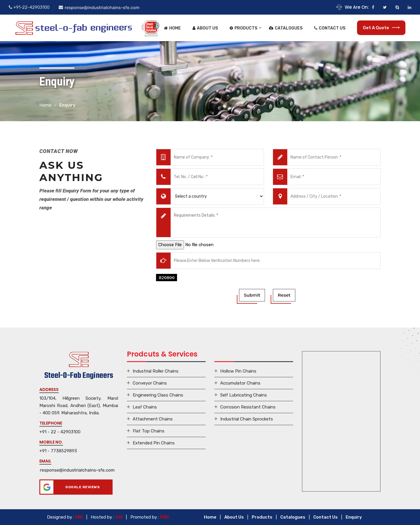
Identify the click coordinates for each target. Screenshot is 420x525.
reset (284, 295)
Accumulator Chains (240, 383)
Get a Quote (381, 28)
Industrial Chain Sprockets (247, 419)
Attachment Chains (153, 419)
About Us (205, 28)
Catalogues (286, 28)
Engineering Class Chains (158, 395)
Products (243, 28)
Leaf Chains (145, 407)
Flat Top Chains (149, 431)
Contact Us (330, 28)
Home (172, 28)
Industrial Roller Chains (156, 371)
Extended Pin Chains (154, 443)
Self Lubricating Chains (244, 395)
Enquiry (354, 517)
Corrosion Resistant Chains (248, 407)
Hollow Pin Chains (238, 371)
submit (252, 295)
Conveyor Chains (150, 383)
